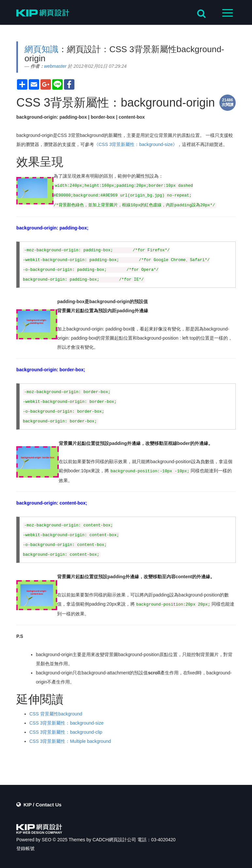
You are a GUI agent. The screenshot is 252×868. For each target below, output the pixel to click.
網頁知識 (41, 49)
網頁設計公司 (122, 840)
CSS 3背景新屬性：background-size (66, 723)
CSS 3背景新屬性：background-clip (66, 732)
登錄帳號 (25, 848)
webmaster (55, 66)
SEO (47, 840)
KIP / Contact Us (42, 805)
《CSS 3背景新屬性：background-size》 (136, 144)
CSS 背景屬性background (56, 714)
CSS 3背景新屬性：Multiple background (70, 741)
